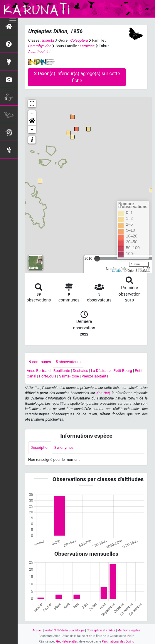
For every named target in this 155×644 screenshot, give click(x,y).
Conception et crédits (101, 630)
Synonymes (64, 447)
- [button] (32, 129)
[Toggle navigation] (13, 21)
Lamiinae (87, 46)
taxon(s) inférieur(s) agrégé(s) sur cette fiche (77, 77)
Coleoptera (79, 40)
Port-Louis (48, 376)
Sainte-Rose (69, 376)
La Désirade (101, 371)
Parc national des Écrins (118, 642)
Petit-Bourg (123, 371)
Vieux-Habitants (95, 376)
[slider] (97, 259)
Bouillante (62, 371)
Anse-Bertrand (39, 371)
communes (40, 362)
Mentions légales (129, 630)
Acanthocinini (39, 52)
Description (40, 447)
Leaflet (117, 271)
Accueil (37, 630)
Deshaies (80, 371)
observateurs (68, 362)
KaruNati (103, 393)
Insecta (48, 40)
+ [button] (32, 114)
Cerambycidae (40, 46)
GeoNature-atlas (67, 642)
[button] (32, 122)
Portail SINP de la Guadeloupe (64, 630)
